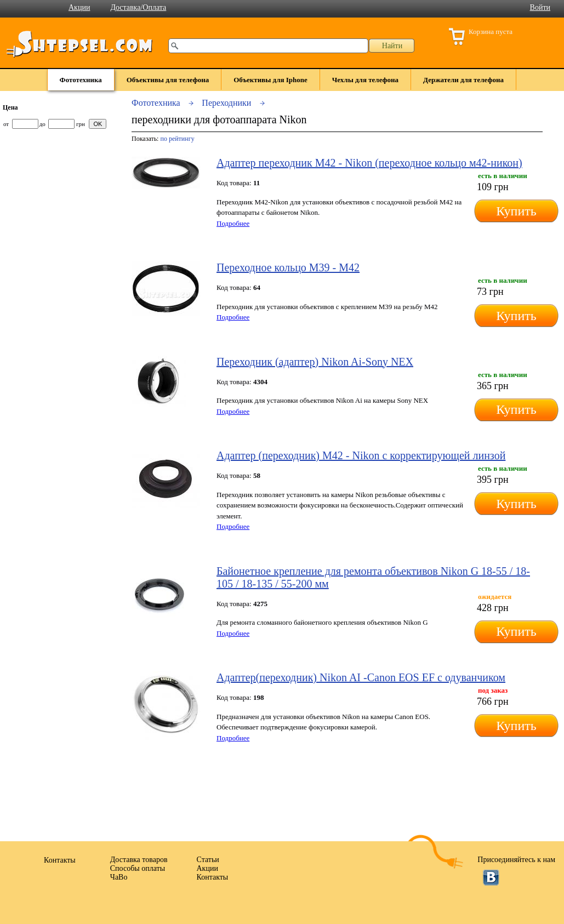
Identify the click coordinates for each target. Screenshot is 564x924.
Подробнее (233, 223)
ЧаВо (119, 877)
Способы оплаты (138, 868)
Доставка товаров (139, 860)
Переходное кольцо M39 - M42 (288, 267)
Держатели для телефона (463, 80)
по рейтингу (177, 139)
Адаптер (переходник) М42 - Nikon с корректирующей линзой (361, 455)
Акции (79, 7)
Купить (516, 211)
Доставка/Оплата (138, 7)
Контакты (213, 877)
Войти (540, 7)
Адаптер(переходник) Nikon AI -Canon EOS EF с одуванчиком (361, 677)
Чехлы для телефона (365, 80)
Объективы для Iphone (270, 80)
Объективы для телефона (168, 80)
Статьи (208, 860)
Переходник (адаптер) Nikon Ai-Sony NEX (315, 362)
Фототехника (81, 80)
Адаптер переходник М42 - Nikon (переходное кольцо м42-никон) (369, 163)
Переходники (226, 103)
